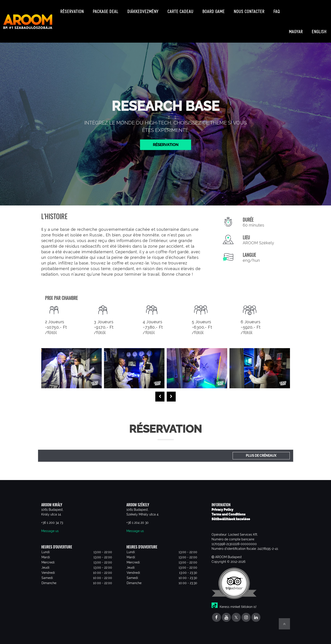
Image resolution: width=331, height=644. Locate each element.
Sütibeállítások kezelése (231, 517)
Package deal (106, 10)
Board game (214, 10)
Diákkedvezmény (143, 10)
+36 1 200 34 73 (52, 520)
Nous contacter (249, 10)
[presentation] (160, 395)
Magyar (296, 20)
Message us (50, 529)
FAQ (277, 10)
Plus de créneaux (261, 453)
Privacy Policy (222, 507)
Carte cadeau (180, 10)
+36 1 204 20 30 (137, 520)
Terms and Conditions (228, 512)
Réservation (72, 10)
